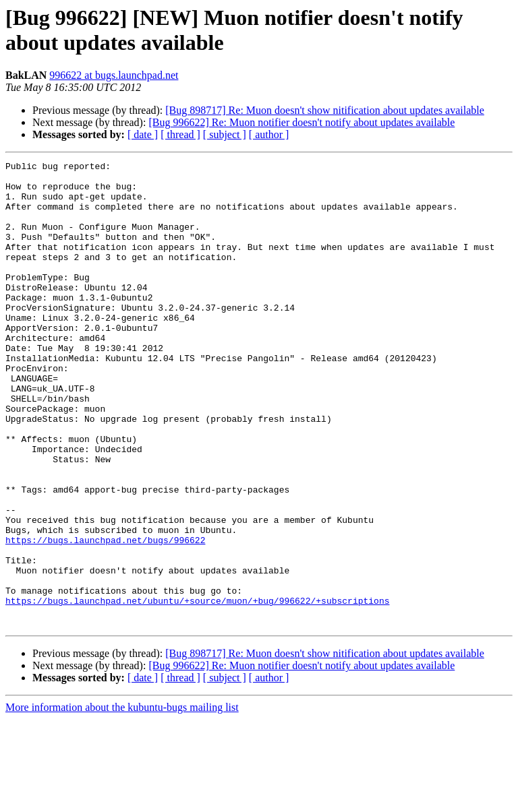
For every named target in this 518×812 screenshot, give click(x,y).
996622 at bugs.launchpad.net (114, 75)
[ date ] (143, 134)
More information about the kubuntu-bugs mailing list (122, 800)
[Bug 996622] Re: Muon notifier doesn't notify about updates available (301, 122)
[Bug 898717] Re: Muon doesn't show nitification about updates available (325, 110)
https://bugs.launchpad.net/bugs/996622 (105, 617)
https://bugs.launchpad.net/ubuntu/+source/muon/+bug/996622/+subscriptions (197, 689)
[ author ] (269, 134)
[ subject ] (225, 134)
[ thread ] (180, 134)
